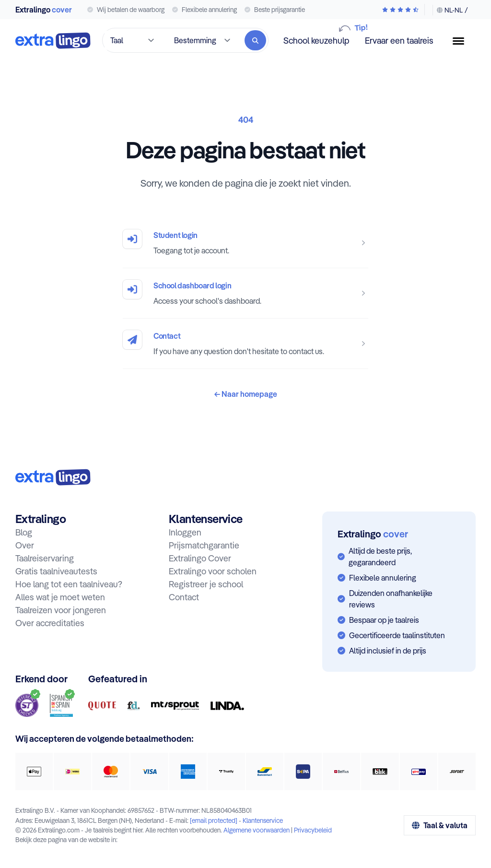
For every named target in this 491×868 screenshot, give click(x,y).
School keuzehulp (316, 40)
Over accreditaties (50, 623)
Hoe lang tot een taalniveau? (69, 584)
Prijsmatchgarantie (204, 545)
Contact (167, 336)
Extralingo (44, 10)
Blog (24, 532)
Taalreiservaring (45, 558)
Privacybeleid (313, 830)
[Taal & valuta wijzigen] (450, 10)
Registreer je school (206, 584)
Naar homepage (246, 394)
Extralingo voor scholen (213, 571)
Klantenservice (263, 820)
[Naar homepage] (53, 41)
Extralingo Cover (200, 558)
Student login (175, 235)
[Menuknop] (462, 41)
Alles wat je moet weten (60, 597)
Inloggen (185, 532)
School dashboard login (192, 285)
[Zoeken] (255, 40)
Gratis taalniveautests (56, 571)
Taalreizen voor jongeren (61, 610)
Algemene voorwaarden (257, 830)
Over (25, 545)
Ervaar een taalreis (399, 41)
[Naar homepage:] (53, 477)
